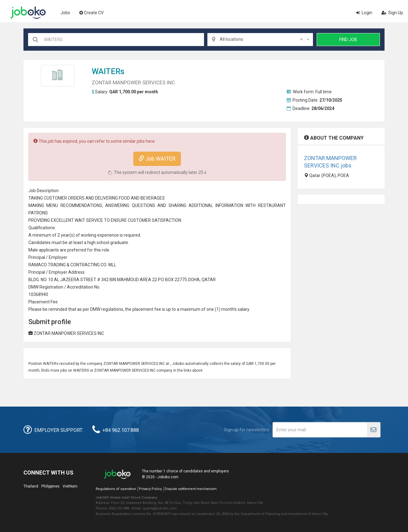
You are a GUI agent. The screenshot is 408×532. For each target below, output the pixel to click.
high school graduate (108, 243)
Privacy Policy (150, 489)
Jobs (65, 13)
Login (364, 13)
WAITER (106, 71)
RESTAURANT (272, 205)
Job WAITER (157, 159)
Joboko (28, 13)
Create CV (92, 13)
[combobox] (260, 40)
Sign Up (392, 13)
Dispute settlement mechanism (191, 489)
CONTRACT (82, 265)
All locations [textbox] (261, 39)
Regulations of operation (116, 489)
